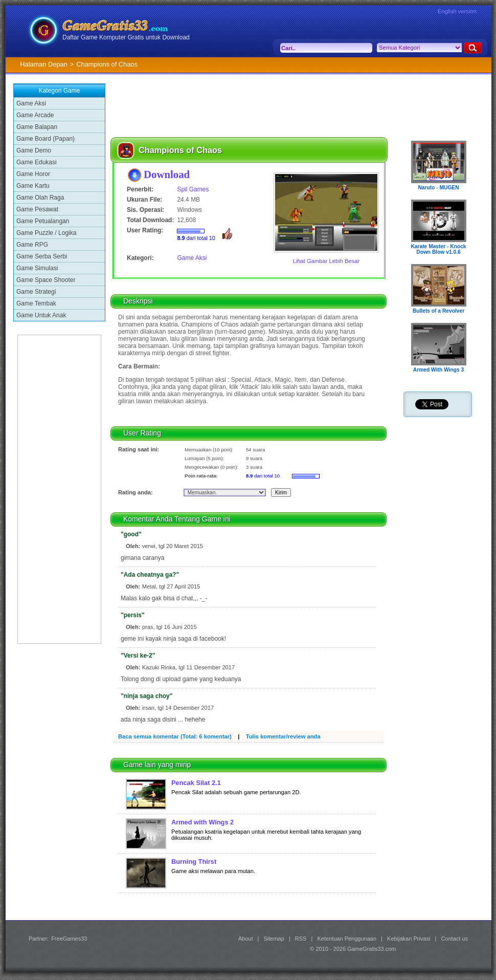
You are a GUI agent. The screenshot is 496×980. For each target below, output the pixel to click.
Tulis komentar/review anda (283, 736)
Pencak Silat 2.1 (196, 783)
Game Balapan (37, 127)
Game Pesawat (37, 209)
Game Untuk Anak (41, 315)
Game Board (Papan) (46, 139)
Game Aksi (31, 103)
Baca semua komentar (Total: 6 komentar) (175, 736)
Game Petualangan (43, 221)
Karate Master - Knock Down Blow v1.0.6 (438, 249)
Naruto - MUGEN (438, 188)
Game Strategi (36, 292)
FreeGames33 (69, 939)
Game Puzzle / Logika (46, 233)
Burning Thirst (194, 862)
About (246, 939)
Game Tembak (36, 303)
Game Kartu (33, 186)
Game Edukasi (37, 162)
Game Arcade (35, 115)
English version (457, 11)
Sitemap (274, 939)
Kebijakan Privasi (409, 939)
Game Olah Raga (40, 198)
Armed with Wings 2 (202, 822)
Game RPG (32, 245)
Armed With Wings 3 (438, 370)
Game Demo (34, 150)
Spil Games (193, 189)
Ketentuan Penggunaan (347, 939)
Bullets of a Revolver (438, 311)
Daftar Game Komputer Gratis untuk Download (126, 37)
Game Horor (33, 174)
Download (167, 174)
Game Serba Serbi (42, 256)
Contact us (454, 939)
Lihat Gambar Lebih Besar (326, 261)
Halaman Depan (43, 64)
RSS (301, 939)
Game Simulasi (37, 268)
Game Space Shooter (46, 280)
